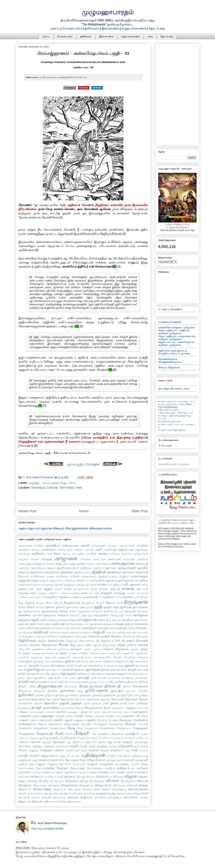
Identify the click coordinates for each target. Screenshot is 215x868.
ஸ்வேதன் (73, 797)
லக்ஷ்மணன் (106, 764)
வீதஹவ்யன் (60, 789)
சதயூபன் (116, 620)
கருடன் (115, 589)
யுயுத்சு (111, 756)
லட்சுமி (134, 764)
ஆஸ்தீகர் (143, 568)
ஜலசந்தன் (122, 670)
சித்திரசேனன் (27, 641)
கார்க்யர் (38, 597)
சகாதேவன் (141, 615)
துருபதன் (117, 691)
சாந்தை (121, 632)
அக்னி (85, 545)
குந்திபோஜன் (111, 607)
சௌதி (69, 666)
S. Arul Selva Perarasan (50, 823)
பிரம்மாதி (143, 724)
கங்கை (102, 584)
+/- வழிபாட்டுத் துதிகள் (170, 309)
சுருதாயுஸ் (64, 657)
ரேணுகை (52, 764)
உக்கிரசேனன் (38, 576)
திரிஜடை (23, 686)
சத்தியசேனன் (141, 620)
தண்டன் (144, 674)
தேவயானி (118, 699)
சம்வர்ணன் (89, 628)
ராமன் (42, 760)
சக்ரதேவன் (52, 620)
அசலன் (35, 550)
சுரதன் (104, 653)
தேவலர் (143, 699)
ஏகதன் (22, 585)
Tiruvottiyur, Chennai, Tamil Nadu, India (57, 488)
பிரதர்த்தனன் (140, 720)
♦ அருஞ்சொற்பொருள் (170, 421)
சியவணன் (128, 641)
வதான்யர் (83, 772)
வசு (133, 768)
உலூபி (119, 580)
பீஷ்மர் (81, 733)
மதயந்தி (46, 742)
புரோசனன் (116, 734)
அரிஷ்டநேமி (141, 554)
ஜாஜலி (132, 669)
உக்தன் (50, 576)
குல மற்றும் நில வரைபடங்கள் (174, 389)
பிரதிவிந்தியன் (27, 724)
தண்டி (21, 678)
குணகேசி (60, 607)
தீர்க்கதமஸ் (39, 691)
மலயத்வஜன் (141, 742)
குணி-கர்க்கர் (73, 607)
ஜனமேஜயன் (36, 669)
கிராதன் (40, 603)
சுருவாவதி (78, 657)
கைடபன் (119, 611)
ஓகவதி (59, 585)
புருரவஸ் (103, 734)
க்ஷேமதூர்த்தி (117, 615)
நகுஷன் (77, 703)
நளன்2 (123, 703)
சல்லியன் (40, 632)
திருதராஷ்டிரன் (50, 686)
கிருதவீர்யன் (88, 603)
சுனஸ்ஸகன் (48, 653)
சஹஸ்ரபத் (55, 632)
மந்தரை (101, 742)
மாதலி (74, 746)
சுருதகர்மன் (128, 653)
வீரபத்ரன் (87, 789)
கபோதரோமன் (81, 589)
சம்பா (62, 628)
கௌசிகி (37, 615)
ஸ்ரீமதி (26, 797)
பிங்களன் (102, 720)
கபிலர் (68, 589)
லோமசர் (62, 768)
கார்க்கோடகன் (26, 597)
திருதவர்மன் (71, 686)
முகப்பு (55, 28)
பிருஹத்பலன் (124, 728)
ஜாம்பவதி (143, 670)
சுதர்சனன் (76, 649)
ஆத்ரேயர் (98, 568)
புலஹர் (144, 734)
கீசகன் (31, 607)
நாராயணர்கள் (67, 708)
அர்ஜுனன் (66, 558)
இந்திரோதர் (114, 572)
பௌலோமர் (117, 738)
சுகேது (105, 645)
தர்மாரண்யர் (43, 682)
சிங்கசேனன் (129, 636)
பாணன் (33, 720)
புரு (93, 734)
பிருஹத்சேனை (107, 728)
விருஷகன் (54, 785)
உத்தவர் (44, 581)
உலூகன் (110, 580)
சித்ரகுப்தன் (72, 641)
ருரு (32, 764)
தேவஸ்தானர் (25, 703)
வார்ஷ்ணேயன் (34, 776)
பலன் (118, 716)
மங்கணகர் (130, 738)
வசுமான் (36, 772)
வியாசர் (112, 781)
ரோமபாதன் (79, 764)
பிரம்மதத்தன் (100, 724)
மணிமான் (24, 742)
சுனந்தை (36, 653)
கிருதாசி (100, 603)
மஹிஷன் (37, 746)
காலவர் (128, 597)
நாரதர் (37, 707)
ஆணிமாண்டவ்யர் (68, 568)
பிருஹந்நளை (26, 734)
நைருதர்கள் (118, 708)
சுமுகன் (94, 653)
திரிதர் (33, 686)
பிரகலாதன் (125, 720)
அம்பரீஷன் (54, 554)
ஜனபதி (22, 670)
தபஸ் (65, 678)
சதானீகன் (127, 620)
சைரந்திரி (34, 665)
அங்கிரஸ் (142, 545)
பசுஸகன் (49, 712)
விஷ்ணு (143, 785)
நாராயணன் (51, 708)
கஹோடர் (54, 593)
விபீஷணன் (72, 781)
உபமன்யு (66, 580)
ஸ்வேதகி (46, 797)
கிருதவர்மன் (72, 603)
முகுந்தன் (34, 750)
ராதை (34, 760)
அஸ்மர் (90, 564)
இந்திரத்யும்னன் (83, 572)
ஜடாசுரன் (105, 666)
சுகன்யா (81, 645)
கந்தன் (48, 589)
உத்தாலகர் (55, 581)
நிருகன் (80, 708)
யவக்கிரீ (33, 756)
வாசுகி (121, 772)
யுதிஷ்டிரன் (93, 755)
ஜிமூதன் (31, 674)
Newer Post (27, 511)
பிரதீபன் (42, 724)
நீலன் (107, 708)
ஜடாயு (114, 666)
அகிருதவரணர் (70, 545)
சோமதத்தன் (58, 665)
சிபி (118, 641)
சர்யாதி (22, 632)
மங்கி (139, 738)
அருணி (35, 559)
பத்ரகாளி (106, 712)
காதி (96, 593)
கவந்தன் (42, 593)
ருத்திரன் (23, 764)
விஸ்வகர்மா (25, 789)
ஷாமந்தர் (53, 793)
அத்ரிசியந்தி (110, 550)
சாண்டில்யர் (86, 632)
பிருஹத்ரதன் (140, 728)
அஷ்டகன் (62, 564)
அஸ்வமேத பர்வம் (63, 483)
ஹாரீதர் (144, 797)
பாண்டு (57, 720)
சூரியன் (70, 661)
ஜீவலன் (40, 674)
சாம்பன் (131, 632)
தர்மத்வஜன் (142, 678)
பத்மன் (97, 712)
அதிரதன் (79, 550)
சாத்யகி (99, 632)
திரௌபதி (113, 686)
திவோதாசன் (25, 691)
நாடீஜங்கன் (24, 708)
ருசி (146, 760)
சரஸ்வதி (121, 628)
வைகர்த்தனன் (119, 789)
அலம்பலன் (99, 559)
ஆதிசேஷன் (86, 568)
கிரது (21, 603)
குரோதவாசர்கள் (32, 611)
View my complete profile (47, 829)
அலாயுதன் (25, 564)
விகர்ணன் (70, 776)
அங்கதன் (112, 546)
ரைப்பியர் (65, 764)
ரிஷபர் (83, 760)
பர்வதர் (109, 716)
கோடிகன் (130, 611)
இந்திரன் (99, 572)
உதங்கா (114, 576)
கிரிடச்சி (58, 603)
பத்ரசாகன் (117, 712)
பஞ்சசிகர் (60, 712)
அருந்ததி (47, 559)
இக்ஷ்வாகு (24, 572)
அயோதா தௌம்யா (121, 554)
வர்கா (113, 772)
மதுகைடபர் (78, 742)
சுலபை (89, 657)
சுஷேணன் (142, 657)
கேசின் (73, 611)
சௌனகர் (94, 665)
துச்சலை (53, 691)
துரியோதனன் (97, 690)
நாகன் (132, 703)
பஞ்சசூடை (73, 712)
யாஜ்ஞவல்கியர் (48, 756)
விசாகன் (90, 777)
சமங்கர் (22, 628)
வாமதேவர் (141, 772)
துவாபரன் (133, 695)
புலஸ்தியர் (132, 734)
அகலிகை (39, 546)
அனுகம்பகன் (125, 550)
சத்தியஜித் (24, 624)
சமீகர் (30, 628)
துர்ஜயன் (50, 695)
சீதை (72, 645)
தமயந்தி (84, 678)
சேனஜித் (130, 661)
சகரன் (128, 615)
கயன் (94, 589)
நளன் (114, 703)
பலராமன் (128, 716)
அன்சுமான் (24, 554)
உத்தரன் (24, 580)
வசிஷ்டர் (123, 768)
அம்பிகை (91, 554)
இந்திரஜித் (67, 572)
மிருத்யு (23, 750)
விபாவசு (59, 781)
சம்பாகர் (70, 628)
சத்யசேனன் (72, 624)
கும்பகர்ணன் (140, 607)
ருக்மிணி (129, 760)
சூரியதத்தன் (58, 661)
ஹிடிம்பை (38, 801)
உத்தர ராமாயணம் (134, 28)
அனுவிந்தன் (141, 550)
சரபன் (112, 628)
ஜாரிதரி (22, 674)
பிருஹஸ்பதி (44, 734)
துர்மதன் (60, 695)
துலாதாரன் (110, 695)
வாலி (60, 777)
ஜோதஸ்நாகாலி (99, 674)
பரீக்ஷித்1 (88, 716)
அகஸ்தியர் (53, 545)
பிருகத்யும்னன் (57, 728)
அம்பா (66, 554)
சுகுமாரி (97, 645)
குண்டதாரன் (87, 607)
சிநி (98, 641)
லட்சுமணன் (122, 764)
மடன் (145, 738)
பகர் (146, 708)
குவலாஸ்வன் (50, 611)
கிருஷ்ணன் (136, 602)
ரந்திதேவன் (137, 756)
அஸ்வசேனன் (102, 564)
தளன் (54, 682)
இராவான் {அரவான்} (135, 572)
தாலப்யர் (105, 682)
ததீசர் (29, 678)
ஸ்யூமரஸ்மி (141, 793)
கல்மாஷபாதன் (27, 593)
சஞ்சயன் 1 (105, 620)
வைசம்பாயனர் (138, 789)
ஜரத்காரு (80, 669)
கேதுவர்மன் (84, 611)
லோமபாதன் (77, 768)
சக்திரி (43, 620)
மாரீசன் (112, 746)
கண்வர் (23, 589)
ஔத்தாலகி (83, 585)
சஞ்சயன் (90, 620)
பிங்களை (113, 720)
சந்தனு (120, 624)
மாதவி (83, 746)
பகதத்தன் (130, 708)
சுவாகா (117, 657)
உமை (100, 580)
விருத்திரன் (25, 785)
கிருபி (119, 603)
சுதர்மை (88, 649)
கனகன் (58, 589)
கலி (139, 589)
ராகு (146, 756)
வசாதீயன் (110, 768)
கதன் (32, 589)
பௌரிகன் (104, 738)
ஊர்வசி (129, 580)
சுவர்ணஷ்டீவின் (103, 657)
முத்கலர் (59, 750)
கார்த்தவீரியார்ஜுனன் (56, 597)
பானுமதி (68, 720)
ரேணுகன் (41, 764)
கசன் (110, 585)
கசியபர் (118, 584)
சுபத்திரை (61, 653)
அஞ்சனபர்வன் (65, 550)
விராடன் (142, 781)
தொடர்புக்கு (157, 28)
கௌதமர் (63, 615)
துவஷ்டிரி (122, 695)
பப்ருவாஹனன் (139, 712)
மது (69, 742)
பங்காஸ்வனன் (36, 712)
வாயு (21, 776)
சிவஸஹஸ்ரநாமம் (168, 359)
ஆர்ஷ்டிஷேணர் (127, 568)
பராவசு (69, 716)
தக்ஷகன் (112, 674)
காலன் (119, 597)
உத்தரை (35, 580)
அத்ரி (99, 550)
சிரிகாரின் (23, 645)
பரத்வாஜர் (47, 716)
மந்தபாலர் (91, 742)
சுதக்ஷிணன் (38, 649)
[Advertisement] (177, 94)
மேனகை (105, 750)
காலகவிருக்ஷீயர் (91, 597)
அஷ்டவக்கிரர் (77, 564)
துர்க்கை (40, 695)
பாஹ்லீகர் (91, 720)
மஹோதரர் (49, 746)
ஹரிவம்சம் (92, 28)
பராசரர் (59, 716)
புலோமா (23, 738)
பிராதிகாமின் (25, 728)
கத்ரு (39, 589)
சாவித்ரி (105, 636)
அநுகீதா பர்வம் (39, 483)
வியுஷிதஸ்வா (128, 781)
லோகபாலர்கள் (26, 768)
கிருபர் (110, 603)
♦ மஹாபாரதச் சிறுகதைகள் (172, 430)
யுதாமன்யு (75, 756)
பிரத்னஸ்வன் (55, 724)
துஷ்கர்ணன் (25, 699)
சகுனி (35, 620)
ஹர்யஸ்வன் (131, 797)
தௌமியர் (51, 703)
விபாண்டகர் (46, 781)
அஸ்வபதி (142, 564)
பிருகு (71, 728)
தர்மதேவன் (128, 678)
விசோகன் (118, 777)
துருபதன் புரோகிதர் (137, 691)
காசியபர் (87, 593)
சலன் (29, 632)
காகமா (64, 593)
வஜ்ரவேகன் (70, 772)
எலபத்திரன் (141, 580)
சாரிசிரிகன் (52, 636)
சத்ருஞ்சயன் (109, 624)
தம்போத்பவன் (99, 678)
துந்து (80, 691)
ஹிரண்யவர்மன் (53, 802)
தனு (50, 678)
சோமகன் (45, 666)
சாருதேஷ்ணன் (66, 636)
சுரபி (118, 653)
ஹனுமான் (87, 797)
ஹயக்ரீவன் (101, 797)
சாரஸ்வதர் (40, 636)
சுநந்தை (135, 649)
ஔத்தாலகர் (70, 585)
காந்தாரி (106, 593)
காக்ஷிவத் (75, 593)
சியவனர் (142, 641)
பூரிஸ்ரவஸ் (70, 738)
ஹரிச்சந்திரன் (115, 797)
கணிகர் (144, 585)
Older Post (140, 511)
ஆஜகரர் (51, 568)
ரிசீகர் (62, 760)
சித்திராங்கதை (56, 641)
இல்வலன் (24, 576)
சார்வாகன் (81, 636)
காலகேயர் (108, 597)
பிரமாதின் (86, 724)
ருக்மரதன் (111, 760)
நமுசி (87, 703)
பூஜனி (42, 738)
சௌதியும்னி (81, 666)
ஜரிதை (105, 669)
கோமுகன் (143, 611)
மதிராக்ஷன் (59, 742)
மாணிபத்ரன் (62, 746)
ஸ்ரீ (20, 797)
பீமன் (59, 733)
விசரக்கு (81, 777)
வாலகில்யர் (50, 777)
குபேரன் (126, 607)
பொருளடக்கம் (72, 28)
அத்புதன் (89, 550)
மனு (110, 742)
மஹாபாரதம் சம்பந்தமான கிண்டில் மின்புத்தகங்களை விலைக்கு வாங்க (65, 528)
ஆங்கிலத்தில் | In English (83, 464)
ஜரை (113, 670)
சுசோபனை (24, 649)
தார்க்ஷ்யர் (94, 682)
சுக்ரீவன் (132, 645)
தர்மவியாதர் (27, 682)
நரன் (106, 703)
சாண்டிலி (74, 632)
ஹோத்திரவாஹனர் (72, 802)
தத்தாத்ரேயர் (40, 678)
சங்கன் (63, 620)
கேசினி (64, 611)
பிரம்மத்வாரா (116, 724)
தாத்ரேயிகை (64, 682)
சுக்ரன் (121, 645)
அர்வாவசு (86, 559)
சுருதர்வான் (37, 657)
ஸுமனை (78, 793)
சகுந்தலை (24, 620)
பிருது (80, 728)
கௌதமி (75, 615)
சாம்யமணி (142, 632)
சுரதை (111, 653)
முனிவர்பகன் (72, 750)
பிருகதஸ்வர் (41, 728)
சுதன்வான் (63, 649)
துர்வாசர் (97, 695)
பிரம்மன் (130, 724)
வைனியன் (24, 793)
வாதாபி (130, 772)
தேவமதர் (105, 699)
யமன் (134, 750)
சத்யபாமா (84, 624)
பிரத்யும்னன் (72, 724)
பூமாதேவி (52, 738)
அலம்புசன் (114, 559)
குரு (20, 611)
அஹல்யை (24, 568)
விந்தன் (22, 781)
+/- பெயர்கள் (165, 446)
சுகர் (89, 645)
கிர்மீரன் (22, 607)
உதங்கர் (103, 576)
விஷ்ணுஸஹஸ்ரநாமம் (170, 362)
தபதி (57, 678)
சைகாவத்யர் (141, 661)
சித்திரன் (42, 641)
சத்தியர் (48, 624)
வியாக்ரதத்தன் (97, 781)
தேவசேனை (93, 699)
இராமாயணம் (111, 28)
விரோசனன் (119, 785)
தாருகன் (84, 682)
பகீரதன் (23, 712)
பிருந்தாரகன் (91, 728)
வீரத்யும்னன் (74, 789)
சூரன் (48, 661)
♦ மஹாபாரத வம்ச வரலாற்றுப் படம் (177, 401)
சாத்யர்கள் (111, 632)
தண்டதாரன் (133, 674)
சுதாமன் (97, 649)
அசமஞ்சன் (24, 550)
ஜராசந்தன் (93, 669)
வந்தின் (93, 772)
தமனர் (73, 678)
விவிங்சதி (132, 785)
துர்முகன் (85, 695)
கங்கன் (93, 585)
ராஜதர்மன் (25, 760)
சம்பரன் (54, 628)
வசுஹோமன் (48, 772)
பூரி (60, 738)
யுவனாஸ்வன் (123, 756)
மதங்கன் (35, 742)
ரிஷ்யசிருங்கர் (97, 760)
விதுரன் (131, 776)
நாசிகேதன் (142, 703)
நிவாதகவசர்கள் (94, 708)
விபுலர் (84, 781)
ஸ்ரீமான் (36, 797)
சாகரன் (65, 632)
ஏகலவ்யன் (38, 585)
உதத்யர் (124, 576)
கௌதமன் (50, 615)
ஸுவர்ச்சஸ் (89, 793)
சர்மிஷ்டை (141, 628)
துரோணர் (26, 695)
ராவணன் (53, 760)
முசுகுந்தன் (46, 750)
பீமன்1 (69, 734)
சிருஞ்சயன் (49, 645)
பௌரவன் (92, 738)
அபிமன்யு (38, 554)
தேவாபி (38, 703)
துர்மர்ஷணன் (72, 695)
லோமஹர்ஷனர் (95, 768)
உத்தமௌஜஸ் (139, 576)
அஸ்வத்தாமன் (122, 563)
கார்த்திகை (75, 597)
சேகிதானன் (109, 661)
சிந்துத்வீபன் (107, 641)
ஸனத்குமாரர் (66, 793)
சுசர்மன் (143, 645)
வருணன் (103, 772)
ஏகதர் (29, 585)
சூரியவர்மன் (82, 661)
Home (84, 511)
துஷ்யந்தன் (38, 699)
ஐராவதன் (50, 585)
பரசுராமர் (24, 716)
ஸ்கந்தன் (101, 793)
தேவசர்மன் (67, 699)
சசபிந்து (72, 620)
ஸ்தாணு (111, 793)
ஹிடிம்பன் (25, 801)
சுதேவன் (108, 649)
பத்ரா (126, 712)
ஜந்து (122, 666)
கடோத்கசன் (131, 584)
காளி (137, 597)
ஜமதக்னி (68, 669)
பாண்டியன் (45, 720)
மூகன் (84, 750)
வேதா (97, 789)
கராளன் (104, 589)
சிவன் (63, 645)
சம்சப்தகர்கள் (42, 628)
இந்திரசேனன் (37, 572)
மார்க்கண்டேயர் (128, 746)
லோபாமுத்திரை (45, 768)
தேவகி (56, 699)
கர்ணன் (128, 589)
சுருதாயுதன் (50, 657)
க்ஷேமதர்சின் (101, 615)
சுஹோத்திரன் (25, 661)
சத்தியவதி (59, 624)
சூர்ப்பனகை (96, 661)
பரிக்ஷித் (78, 716)
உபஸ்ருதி (90, 581)
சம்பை (78, 628)
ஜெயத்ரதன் (68, 674)
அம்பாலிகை (78, 554)
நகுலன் (64, 703)
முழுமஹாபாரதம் (108, 12)
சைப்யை (23, 666)
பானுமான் (79, 720)
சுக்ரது (113, 645)
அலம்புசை (129, 559)
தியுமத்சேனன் (118, 682)
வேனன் (106, 789)
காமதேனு (119, 593)
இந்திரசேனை (53, 572)
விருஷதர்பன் (86, 785)
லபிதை (144, 764)
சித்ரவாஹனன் (87, 641)
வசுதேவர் (142, 768)
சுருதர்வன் (24, 657)
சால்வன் (94, 636)
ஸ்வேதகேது (59, 797)
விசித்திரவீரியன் (104, 777)
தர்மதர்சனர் (114, 678)
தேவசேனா (80, 699)
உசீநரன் (75, 576)
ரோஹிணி (92, 764)
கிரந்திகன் (30, 603)
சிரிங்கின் (35, 645)
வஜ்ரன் (59, 772)
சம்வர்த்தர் (103, 628)
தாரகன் (74, 682)
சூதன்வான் (39, 661)
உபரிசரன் (79, 580)
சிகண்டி (116, 636)
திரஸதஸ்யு (133, 682)
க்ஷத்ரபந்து (86, 615)
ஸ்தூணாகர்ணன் (125, 793)
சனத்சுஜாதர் (141, 624)
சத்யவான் (95, 624)
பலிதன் (144, 716)
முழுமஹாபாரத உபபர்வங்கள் (174, 464)
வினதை (32, 781)
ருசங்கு (139, 760)
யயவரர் (144, 750)
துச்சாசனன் (67, 691)
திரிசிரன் (144, 682)
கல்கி (145, 589)
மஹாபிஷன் (25, 746)
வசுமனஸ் (24, 772)
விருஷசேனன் (69, 785)
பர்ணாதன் (99, 716)
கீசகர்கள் (40, 607)
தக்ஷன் (122, 674)
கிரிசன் (49, 603)
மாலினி (144, 746)
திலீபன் (127, 686)
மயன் (117, 742)
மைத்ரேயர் (117, 750)
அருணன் (23, 559)
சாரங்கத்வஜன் (26, 636)
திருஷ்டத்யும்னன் (91, 686)
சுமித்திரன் (83, 653)
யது (127, 750)
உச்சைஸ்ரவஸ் (89, 576)
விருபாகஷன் (40, 785)
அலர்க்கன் (142, 559)
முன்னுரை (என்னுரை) (170, 322)
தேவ (49, 699)
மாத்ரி (92, 746)
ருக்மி (120, 760)
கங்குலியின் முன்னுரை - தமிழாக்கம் (177, 327)
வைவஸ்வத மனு (39, 793)
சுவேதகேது (129, 657)
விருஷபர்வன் (103, 785)
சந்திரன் (129, 624)
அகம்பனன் (25, 545)
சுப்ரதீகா (73, 653)
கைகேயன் (97, 611)
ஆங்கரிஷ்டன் (38, 568)
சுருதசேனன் (142, 653)
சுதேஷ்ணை (122, 649)
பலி (137, 716)
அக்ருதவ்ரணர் (98, 546)
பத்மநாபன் (86, 712)
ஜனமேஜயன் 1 (54, 670)
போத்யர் (82, 738)
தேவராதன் (131, 699)
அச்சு (150, 36)
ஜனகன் (130, 665)
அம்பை (103, 554)
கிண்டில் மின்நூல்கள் (169, 367)
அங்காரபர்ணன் (127, 546)
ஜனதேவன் (142, 666)
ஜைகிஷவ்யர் (83, 674)
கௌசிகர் (25, 615)
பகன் (140, 708)
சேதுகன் (120, 661)
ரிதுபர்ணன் (72, 760)
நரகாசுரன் (96, 703)
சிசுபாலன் (142, 636)
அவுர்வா (50, 564)
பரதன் (35, 716)
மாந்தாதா (102, 746)
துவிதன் (144, 695)
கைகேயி (108, 611)
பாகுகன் (23, 720)
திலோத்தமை (140, 686)
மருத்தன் (128, 742)
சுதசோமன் (51, 649)
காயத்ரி (131, 593)
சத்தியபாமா (36, 624)
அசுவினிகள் (48, 550)
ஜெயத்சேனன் (53, 674)
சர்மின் (131, 628)
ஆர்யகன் (110, 568)
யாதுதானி (64, 756)
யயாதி (23, 756)
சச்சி (79, 620)
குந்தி (98, 607)
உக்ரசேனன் (62, 576)
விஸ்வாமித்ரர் (42, 789)
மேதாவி (94, 750)
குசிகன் (50, 607)
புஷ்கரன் (33, 738)
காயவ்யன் (142, 593)
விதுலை (143, 776)
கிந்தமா (144, 597)
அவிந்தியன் (38, 564)
